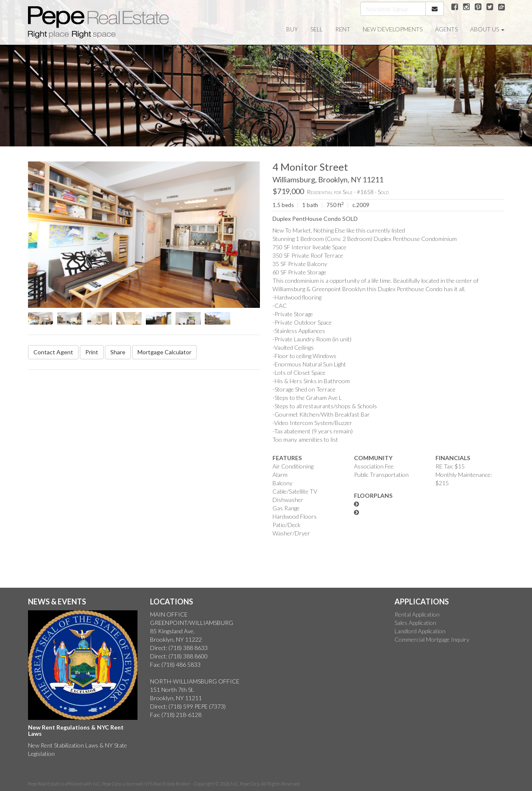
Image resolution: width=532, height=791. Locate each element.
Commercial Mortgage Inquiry (432, 639)
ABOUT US (487, 29)
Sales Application (415, 623)
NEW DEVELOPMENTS (393, 29)
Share (118, 352)
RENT (343, 29)
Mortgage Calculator (164, 352)
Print (92, 352)
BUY (292, 29)
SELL (317, 29)
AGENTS (446, 29)
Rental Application (417, 614)
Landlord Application (420, 631)
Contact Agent (53, 352)
